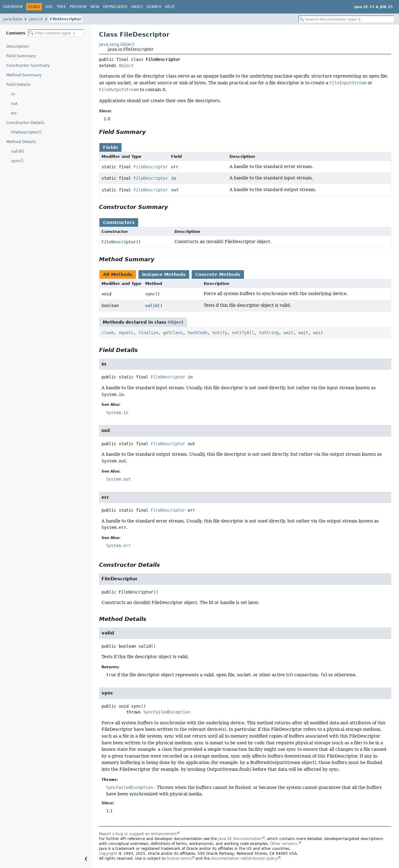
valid (151, 306)
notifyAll (243, 333)
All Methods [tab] (118, 274)
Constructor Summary (28, 65)
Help (170, 7)
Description (18, 46)
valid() (18, 151)
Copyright (108, 854)
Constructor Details (25, 123)
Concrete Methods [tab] (218, 274)
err (14, 113)
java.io (36, 19)
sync (150, 294)
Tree (61, 7)
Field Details (18, 84)
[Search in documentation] (346, 19)
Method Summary (24, 75)
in (13, 94)
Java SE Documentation (240, 839)
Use (49, 7)
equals (126, 333)
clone (108, 333)
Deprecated (115, 7)
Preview (78, 7)
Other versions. (284, 844)
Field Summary (21, 56)
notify (220, 333)
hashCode (198, 333)
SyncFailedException (167, 712)
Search (154, 7)
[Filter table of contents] (56, 33)
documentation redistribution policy (244, 858)
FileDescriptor (66, 19)
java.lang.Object (117, 44)
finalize (148, 333)
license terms (179, 858)
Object (126, 66)
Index (137, 7)
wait (289, 333)
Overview (13, 7)
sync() (17, 161)
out (14, 104)
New (95, 7)
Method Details (21, 142)
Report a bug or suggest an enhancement (138, 834)
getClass (173, 333)
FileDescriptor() (26, 132)
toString (269, 333)
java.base (12, 19)
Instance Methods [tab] (164, 274)
